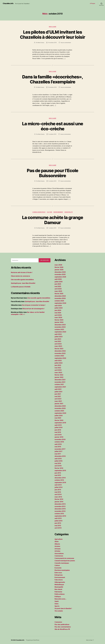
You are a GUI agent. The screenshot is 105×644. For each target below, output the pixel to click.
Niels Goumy (41, 43)
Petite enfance (60, 594)
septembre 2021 (60, 387)
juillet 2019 (58, 427)
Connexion (58, 622)
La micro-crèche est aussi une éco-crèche (53, 126)
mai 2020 (58, 418)
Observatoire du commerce (20, 276)
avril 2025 (58, 289)
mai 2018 (58, 447)
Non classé (53, 27)
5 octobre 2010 (52, 134)
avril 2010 (58, 528)
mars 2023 (58, 346)
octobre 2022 (59, 356)
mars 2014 (58, 497)
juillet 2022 (59, 363)
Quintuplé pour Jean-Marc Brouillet (23, 283)
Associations (59, 554)
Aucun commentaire (66, 43)
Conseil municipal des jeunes (65, 561)
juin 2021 (58, 394)
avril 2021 (58, 399)
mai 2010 (58, 526)
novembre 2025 (60, 274)
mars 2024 (58, 317)
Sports (57, 606)
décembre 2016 (60, 456)
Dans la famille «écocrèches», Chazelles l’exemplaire (53, 79)
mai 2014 (58, 492)
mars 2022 (58, 373)
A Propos (92, 3)
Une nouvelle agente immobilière (22, 280)
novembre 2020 (60, 408)
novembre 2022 (60, 353)
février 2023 (59, 349)
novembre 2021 (60, 382)
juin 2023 (58, 339)
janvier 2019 (59, 437)
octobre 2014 (59, 480)
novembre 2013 (60, 506)
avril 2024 (58, 315)
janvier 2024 (59, 322)
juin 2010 (58, 523)
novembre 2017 (60, 449)
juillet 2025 (59, 282)
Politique (58, 597)
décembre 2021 (60, 380)
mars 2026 (58, 265)
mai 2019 (58, 432)
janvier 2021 (59, 404)
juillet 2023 (59, 337)
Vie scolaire (59, 611)
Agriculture (59, 539)
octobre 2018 (59, 442)
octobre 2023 (59, 329)
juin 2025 (58, 284)
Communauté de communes (64, 558)
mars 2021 (58, 401)
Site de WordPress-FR (62, 629)
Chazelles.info (8, 3)
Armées (57, 546)
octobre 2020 (59, 411)
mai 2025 (58, 286)
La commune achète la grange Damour (53, 220)
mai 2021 (58, 396)
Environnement (58, 212)
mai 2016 (58, 463)
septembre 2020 (60, 413)
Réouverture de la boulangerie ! (33, 309)
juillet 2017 (58, 451)
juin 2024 (58, 310)
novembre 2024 (60, 298)
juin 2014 (58, 490)
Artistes (57, 551)
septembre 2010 (60, 516)
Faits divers (59, 580)
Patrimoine (58, 592)
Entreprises (59, 575)
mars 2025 (58, 291)
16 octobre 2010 (52, 87)
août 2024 (58, 306)
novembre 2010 (60, 511)
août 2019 (58, 425)
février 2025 (59, 294)
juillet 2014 (58, 487)
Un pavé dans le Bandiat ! (63, 608)
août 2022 (58, 361)
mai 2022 (58, 368)
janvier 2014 (59, 502)
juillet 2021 (58, 392)
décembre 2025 (60, 272)
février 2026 (59, 267)
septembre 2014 (60, 483)
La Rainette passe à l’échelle (21, 287)
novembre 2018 (60, 439)
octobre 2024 (59, 301)
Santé (57, 601)
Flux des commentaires (63, 627)
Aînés (57, 542)
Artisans (58, 549)
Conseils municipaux (39, 212)
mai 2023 (58, 341)
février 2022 (59, 375)
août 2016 (58, 459)
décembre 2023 (60, 325)
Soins (57, 604)
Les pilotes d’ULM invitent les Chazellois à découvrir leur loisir (53, 35)
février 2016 (59, 468)
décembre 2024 (60, 296)
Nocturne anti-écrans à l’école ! (22, 272)
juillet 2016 (58, 461)
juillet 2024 (59, 308)
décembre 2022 (60, 351)
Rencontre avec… (60, 599)
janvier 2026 (59, 270)
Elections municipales (62, 570)
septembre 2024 (60, 303)
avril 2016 (58, 466)
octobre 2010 (59, 514)
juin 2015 (58, 473)
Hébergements (60, 582)
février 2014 (59, 499)
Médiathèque (59, 585)
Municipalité (69, 212)
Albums (57, 544)
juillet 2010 (58, 521)
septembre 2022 (60, 358)
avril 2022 (58, 370)
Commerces (59, 556)
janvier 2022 (59, 377)
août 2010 (58, 518)
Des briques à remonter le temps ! (34, 305)
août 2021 (58, 389)
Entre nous (58, 573)
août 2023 (58, 334)
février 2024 (59, 320)
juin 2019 (58, 430)
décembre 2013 (60, 504)
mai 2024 (58, 313)
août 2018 (58, 444)
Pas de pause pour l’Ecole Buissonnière (53, 173)
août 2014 (58, 485)
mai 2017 (58, 454)
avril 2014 (58, 494)
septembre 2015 (60, 471)
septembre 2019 (60, 423)
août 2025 (58, 279)
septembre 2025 (60, 277)
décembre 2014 (60, 478)
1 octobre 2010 (52, 228)
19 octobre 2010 (52, 43)
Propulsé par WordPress (33, 640)
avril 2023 (58, 344)
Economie (58, 568)
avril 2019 (58, 435)
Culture (49, 212)
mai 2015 (58, 475)
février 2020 (59, 420)
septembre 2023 (60, 332)
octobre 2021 (59, 384)
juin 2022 (58, 365)
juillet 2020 (59, 416)
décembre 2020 (60, 406)
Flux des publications (62, 624)
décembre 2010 (60, 509)
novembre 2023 (60, 327)
